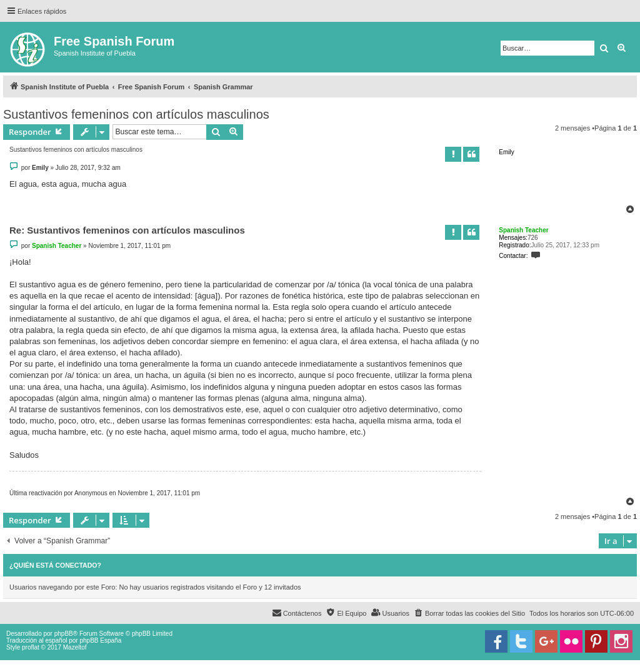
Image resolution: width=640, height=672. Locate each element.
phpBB (64, 634)
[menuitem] (469, 613)
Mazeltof (75, 647)
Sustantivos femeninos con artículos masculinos (136, 114)
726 (533, 238)
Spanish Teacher (523, 230)
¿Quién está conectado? (55, 565)
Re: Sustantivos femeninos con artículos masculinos (127, 230)
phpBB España (100, 640)
